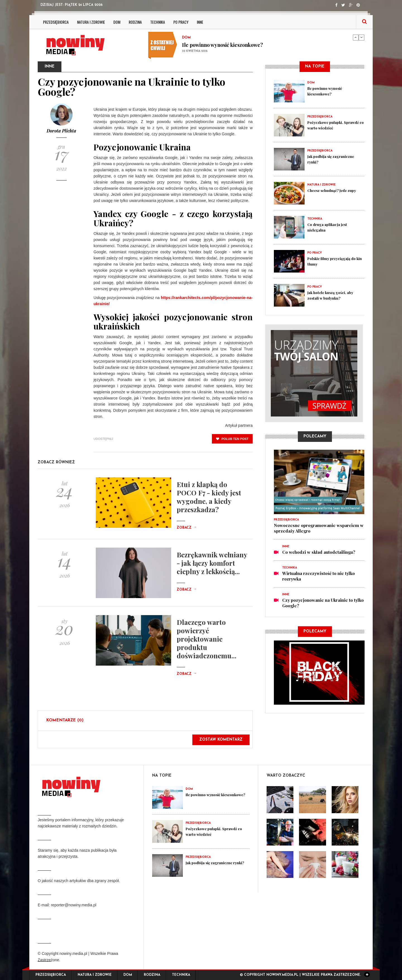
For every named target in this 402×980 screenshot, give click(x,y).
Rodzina (135, 22)
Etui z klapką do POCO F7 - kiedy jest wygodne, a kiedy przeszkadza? (209, 497)
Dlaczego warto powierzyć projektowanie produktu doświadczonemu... (207, 639)
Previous (356, 37)
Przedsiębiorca (56, 22)
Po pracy (181, 22)
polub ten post (232, 439)
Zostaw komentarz (221, 740)
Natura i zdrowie (91, 22)
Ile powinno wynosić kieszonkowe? (222, 45)
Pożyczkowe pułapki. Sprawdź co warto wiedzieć (335, 125)
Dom (117, 22)
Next (362, 37)
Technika (158, 22)
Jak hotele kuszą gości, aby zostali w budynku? (334, 295)
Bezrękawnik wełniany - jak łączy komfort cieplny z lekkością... (212, 563)
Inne (200, 22)
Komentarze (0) (65, 720)
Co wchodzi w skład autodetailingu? (319, 552)
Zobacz (187, 528)
